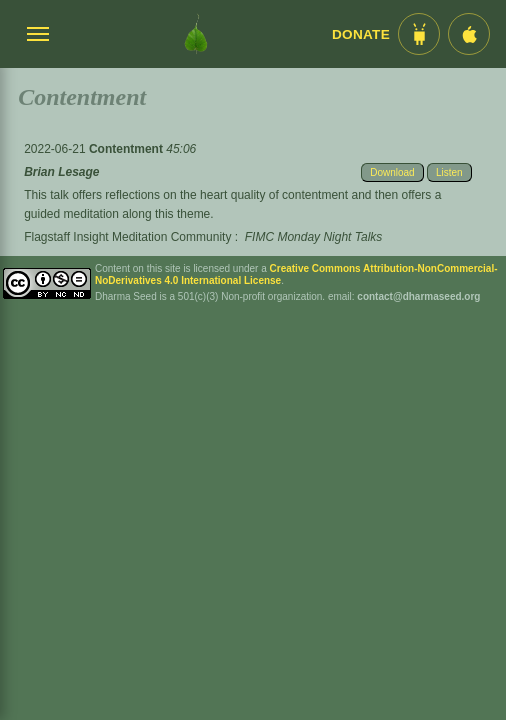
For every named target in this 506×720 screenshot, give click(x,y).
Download (392, 172)
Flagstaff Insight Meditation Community (127, 237)
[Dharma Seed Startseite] (196, 34)
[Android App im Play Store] (419, 34)
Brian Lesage (61, 172)
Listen (449, 172)
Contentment (127, 149)
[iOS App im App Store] (469, 34)
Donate (361, 34)
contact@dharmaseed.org (418, 296)
